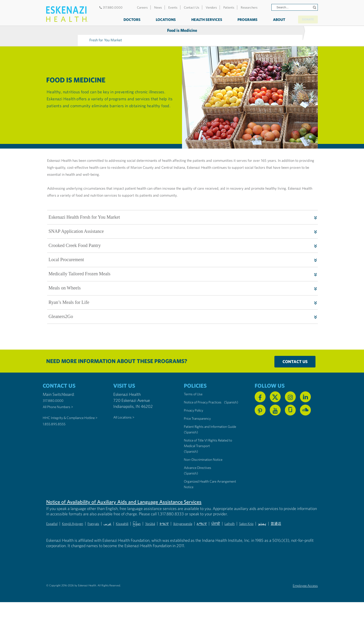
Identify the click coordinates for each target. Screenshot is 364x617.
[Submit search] (314, 7)
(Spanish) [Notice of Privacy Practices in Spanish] (192, 412)
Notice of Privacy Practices (206, 406)
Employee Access (303, 600)
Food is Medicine (78, 31)
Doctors (123, 19)
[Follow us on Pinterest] (260, 414)
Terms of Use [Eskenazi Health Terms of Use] (195, 398)
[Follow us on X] (275, 401)
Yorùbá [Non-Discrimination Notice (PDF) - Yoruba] (166, 538)
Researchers (249, 7)
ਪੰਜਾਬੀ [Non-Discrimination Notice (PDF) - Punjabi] (241, 538)
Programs (239, 19)
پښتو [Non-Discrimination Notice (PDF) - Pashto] (294, 538)
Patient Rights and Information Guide (210, 439)
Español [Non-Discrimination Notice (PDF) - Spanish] (53, 538)
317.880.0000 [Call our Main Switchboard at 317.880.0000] (55, 404)
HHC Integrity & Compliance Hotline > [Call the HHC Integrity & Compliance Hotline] (67, 424)
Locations (157, 19)
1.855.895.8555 (56, 433)
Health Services (198, 19)
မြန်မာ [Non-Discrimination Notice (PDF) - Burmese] (151, 538)
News (158, 7)
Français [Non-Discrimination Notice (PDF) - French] (101, 538)
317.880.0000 (110, 7)
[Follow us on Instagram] (290, 401)
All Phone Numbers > (61, 410)
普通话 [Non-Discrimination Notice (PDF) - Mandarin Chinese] (310, 538)
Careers (142, 7)
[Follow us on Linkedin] (305, 401)
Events (173, 7)
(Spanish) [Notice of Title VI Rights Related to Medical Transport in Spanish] (192, 466)
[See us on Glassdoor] (290, 414)
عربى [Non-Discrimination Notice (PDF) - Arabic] (117, 538)
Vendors (211, 7)
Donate (304, 19)
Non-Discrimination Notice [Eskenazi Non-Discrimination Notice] (207, 475)
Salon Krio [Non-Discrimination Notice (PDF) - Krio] (276, 538)
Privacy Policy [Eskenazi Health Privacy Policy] (195, 420)
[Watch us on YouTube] (275, 414)
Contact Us (192, 7)
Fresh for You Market (137, 31)
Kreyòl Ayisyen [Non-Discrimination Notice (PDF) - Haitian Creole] (77, 538)
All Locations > (126, 421)
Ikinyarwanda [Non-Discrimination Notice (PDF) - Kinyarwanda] (203, 538)
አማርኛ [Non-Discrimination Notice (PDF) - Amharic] (225, 538)
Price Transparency (200, 428)
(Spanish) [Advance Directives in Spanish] (192, 488)
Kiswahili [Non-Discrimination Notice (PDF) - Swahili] (134, 538)
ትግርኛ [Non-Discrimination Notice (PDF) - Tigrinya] (182, 538)
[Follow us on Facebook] (260, 401)
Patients (229, 7)
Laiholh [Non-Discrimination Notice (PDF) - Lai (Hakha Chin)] (257, 538)
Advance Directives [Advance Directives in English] (200, 483)
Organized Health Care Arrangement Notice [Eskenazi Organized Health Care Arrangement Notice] (204, 499)
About (270, 19)
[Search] (295, 7)
